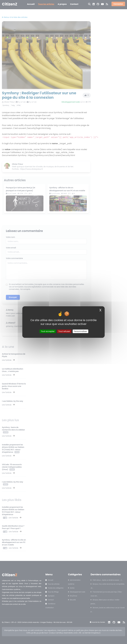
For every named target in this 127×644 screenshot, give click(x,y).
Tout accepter (48, 331)
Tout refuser (64, 331)
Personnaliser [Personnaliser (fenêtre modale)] (80, 331)
